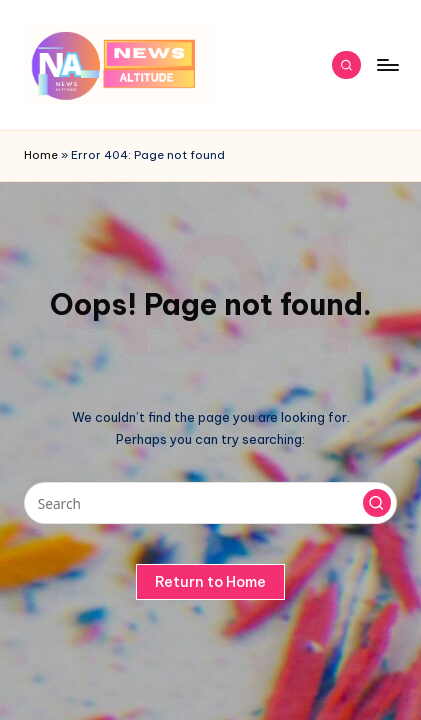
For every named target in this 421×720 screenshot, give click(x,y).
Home (41, 155)
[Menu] (387, 64)
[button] (377, 503)
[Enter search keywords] (210, 503)
